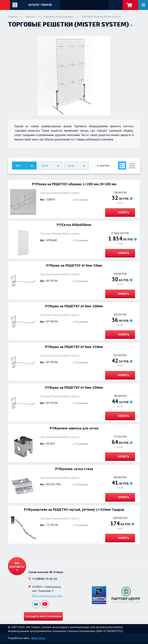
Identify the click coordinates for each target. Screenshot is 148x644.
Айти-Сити (38, 638)
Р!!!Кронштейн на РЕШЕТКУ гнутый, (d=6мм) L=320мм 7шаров (74, 510)
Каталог (30, 17)
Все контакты (17, 565)
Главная (13, 17)
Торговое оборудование (58, 17)
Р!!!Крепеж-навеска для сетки (74, 428)
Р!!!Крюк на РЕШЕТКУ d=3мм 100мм (74, 306)
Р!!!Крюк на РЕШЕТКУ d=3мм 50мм (74, 265)
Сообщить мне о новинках (43, 616)
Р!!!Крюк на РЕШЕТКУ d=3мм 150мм (74, 347)
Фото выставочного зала (47, 596)
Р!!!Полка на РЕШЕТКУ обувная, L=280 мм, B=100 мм (74, 184)
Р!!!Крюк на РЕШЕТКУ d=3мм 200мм (74, 388)
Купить (123, 212)
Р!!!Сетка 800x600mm (74, 225)
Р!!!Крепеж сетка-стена (74, 469)
